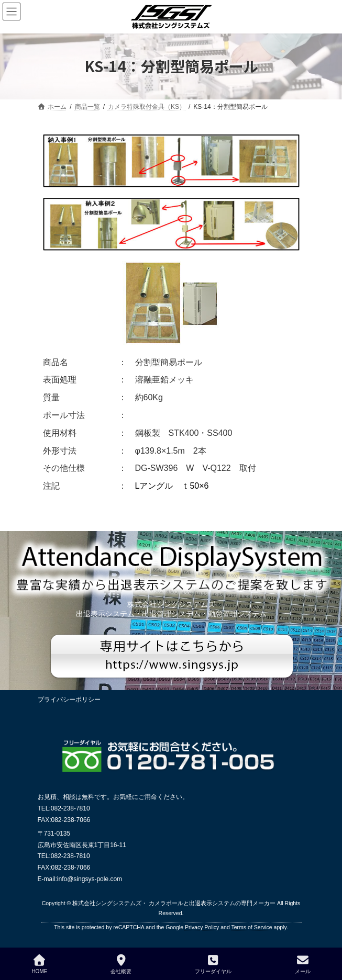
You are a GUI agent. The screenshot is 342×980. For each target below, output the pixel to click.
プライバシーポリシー (69, 700)
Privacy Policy (202, 927)
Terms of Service (251, 927)
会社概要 (121, 964)
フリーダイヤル (213, 964)
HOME (39, 964)
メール (303, 964)
